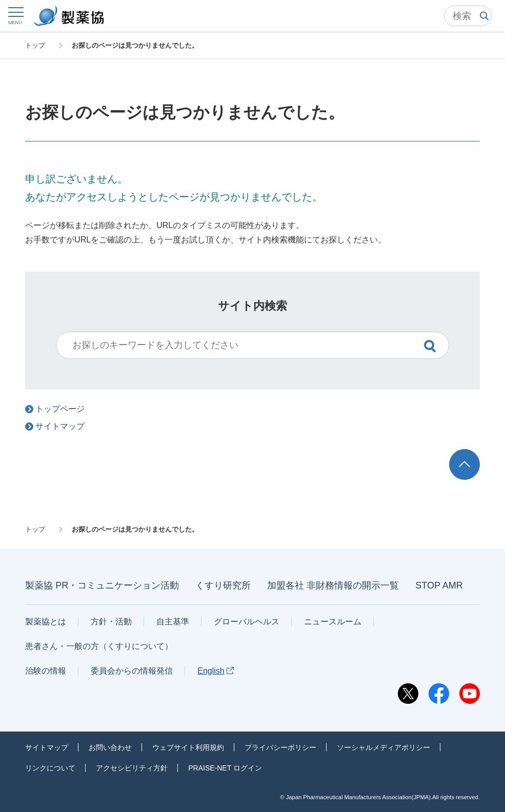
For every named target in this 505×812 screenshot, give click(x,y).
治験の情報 (46, 671)
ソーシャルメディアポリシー (383, 747)
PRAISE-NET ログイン (225, 768)
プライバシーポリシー (280, 747)
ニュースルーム (333, 622)
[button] (15, 16)
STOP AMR (439, 585)
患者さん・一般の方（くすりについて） (99, 646)
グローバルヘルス (247, 622)
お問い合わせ (110, 747)
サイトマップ (47, 747)
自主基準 (173, 622)
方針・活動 (111, 622)
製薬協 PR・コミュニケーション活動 (102, 585)
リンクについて (50, 768)
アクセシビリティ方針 (132, 768)
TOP (474, 454)
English (215, 671)
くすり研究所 (223, 585)
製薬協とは (46, 622)
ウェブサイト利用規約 (188, 747)
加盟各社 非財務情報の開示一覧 (333, 585)
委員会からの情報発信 (132, 671)
